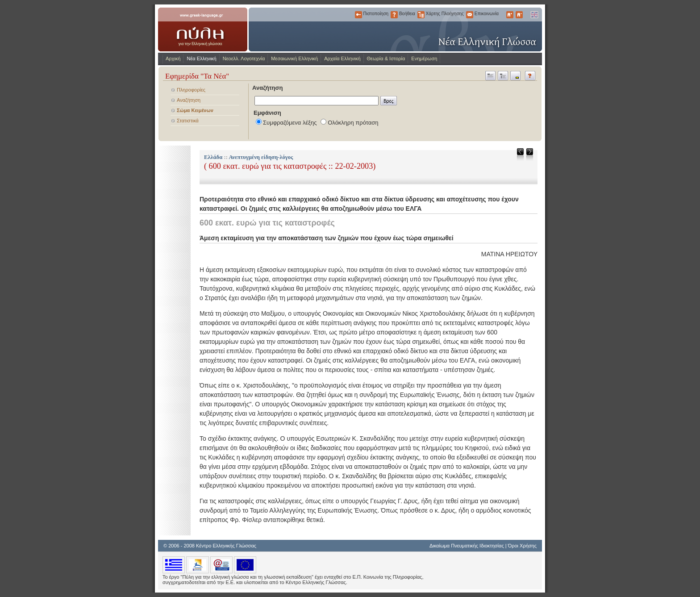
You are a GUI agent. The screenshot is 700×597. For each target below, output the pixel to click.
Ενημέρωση (424, 58)
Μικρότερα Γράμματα (519, 15)
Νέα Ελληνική (201, 58)
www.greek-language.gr (203, 29)
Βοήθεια (394, 15)
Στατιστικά (188, 121)
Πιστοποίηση (358, 15)
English (534, 15)
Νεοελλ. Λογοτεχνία (244, 58)
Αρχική (173, 58)
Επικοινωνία (470, 15)
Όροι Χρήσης (522, 546)
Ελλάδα (213, 157)
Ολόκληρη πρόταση (353, 123)
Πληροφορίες (191, 90)
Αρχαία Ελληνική (342, 58)
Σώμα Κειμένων (195, 110)
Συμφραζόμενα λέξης (290, 123)
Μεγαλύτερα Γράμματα (510, 15)
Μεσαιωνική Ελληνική (294, 58)
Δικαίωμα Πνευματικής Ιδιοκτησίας (467, 546)
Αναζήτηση (189, 100)
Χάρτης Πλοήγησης (421, 15)
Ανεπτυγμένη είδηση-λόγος (261, 157)
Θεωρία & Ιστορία (386, 58)
